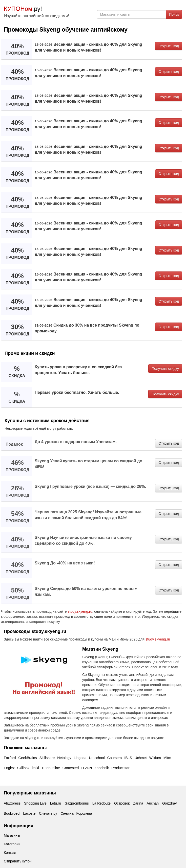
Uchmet (141, 758)
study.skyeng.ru (80, 611)
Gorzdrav (170, 803)
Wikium (155, 758)
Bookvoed (12, 813)
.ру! (23, 9)
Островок (122, 803)
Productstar (120, 768)
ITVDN (87, 768)
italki (35, 768)
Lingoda (80, 758)
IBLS (128, 758)
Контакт (10, 853)
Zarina (138, 803)
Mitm (167, 758)
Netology (64, 758)
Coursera (115, 758)
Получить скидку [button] (165, 369)
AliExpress (12, 803)
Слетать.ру (48, 813)
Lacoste (29, 813)
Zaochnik (102, 768)
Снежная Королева (76, 813)
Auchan (153, 803)
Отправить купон (18, 861)
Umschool (97, 758)
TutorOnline (51, 768)
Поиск (174, 14)
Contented (71, 768)
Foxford (10, 758)
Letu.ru (56, 803)
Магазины (12, 835)
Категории (12, 844)
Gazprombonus (77, 803)
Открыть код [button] (169, 46)
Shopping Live (35, 803)
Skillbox (23, 768)
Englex (9, 768)
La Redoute (101, 803)
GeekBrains (27, 758)
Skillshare (47, 758)
